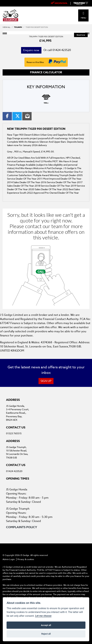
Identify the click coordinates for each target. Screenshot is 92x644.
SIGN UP (46, 381)
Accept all (46, 625)
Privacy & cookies (26, 559)
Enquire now (31, 50)
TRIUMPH (18, 27)
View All (6, 27)
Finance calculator (46, 72)
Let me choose (43, 616)
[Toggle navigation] (83, 13)
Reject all (46, 634)
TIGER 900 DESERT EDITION (37, 27)
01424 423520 (62, 50)
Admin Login (9, 559)
